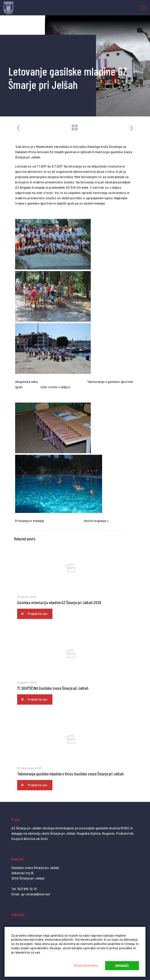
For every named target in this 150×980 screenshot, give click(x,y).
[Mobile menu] (143, 8)
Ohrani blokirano (86, 965)
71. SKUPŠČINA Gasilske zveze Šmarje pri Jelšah (53, 688)
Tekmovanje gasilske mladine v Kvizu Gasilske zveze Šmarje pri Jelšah (70, 774)
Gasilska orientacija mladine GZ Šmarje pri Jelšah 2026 (59, 602)
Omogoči (122, 966)
